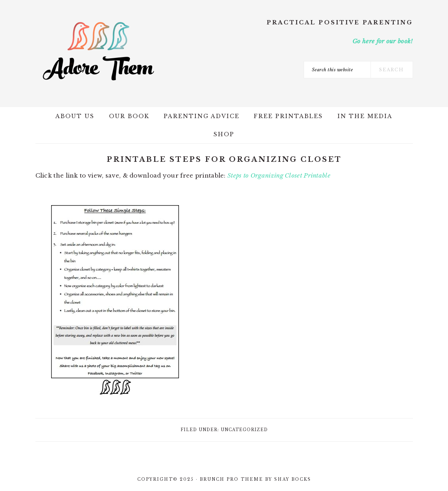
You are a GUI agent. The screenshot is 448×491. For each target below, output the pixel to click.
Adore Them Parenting (98, 51)
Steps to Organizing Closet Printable (279, 175)
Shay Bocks (293, 479)
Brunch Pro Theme (231, 479)
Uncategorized (244, 430)
